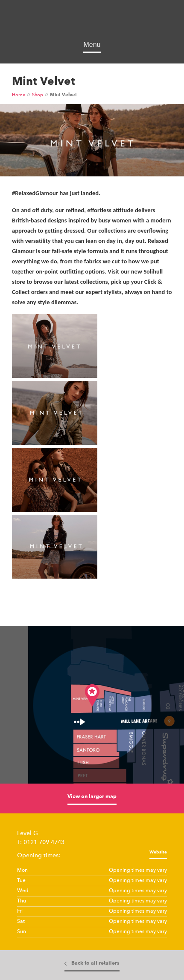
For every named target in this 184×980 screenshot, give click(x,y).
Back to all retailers (95, 963)
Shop (38, 95)
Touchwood (92, 22)
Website (158, 852)
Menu (92, 45)
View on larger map (92, 797)
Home (19, 95)
